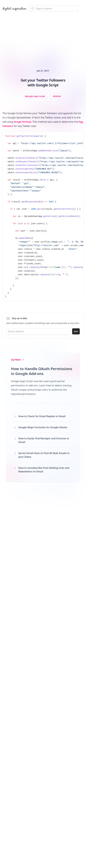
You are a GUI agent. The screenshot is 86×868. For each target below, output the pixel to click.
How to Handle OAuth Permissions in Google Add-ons (42, 371)
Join (76, 331)
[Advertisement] (43, 36)
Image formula (23, 122)
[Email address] (38, 331)
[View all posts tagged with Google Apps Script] (35, 96)
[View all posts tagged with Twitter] (57, 96)
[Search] (54, 9)
